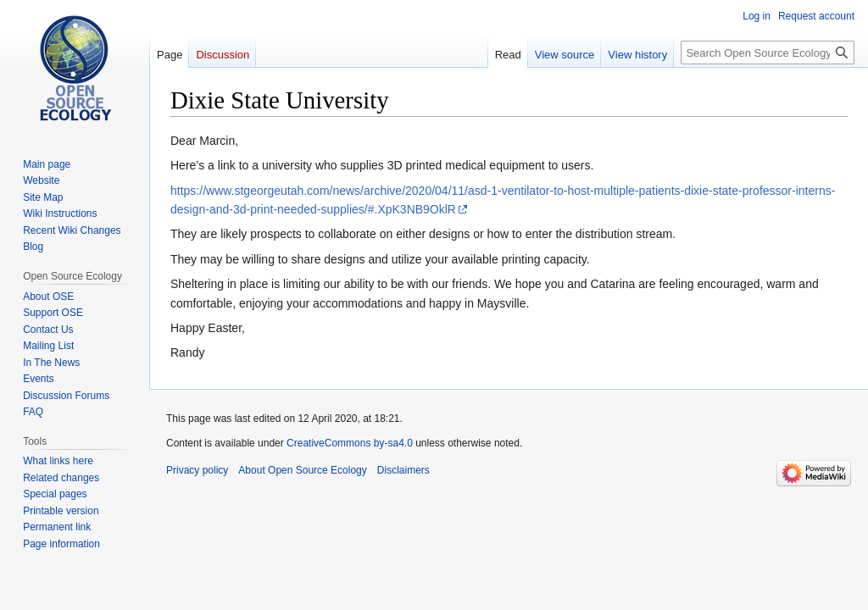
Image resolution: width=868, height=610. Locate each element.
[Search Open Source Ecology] (768, 53)
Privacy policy (197, 470)
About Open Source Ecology (302, 470)
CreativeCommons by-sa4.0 (350, 443)
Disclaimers (403, 470)
